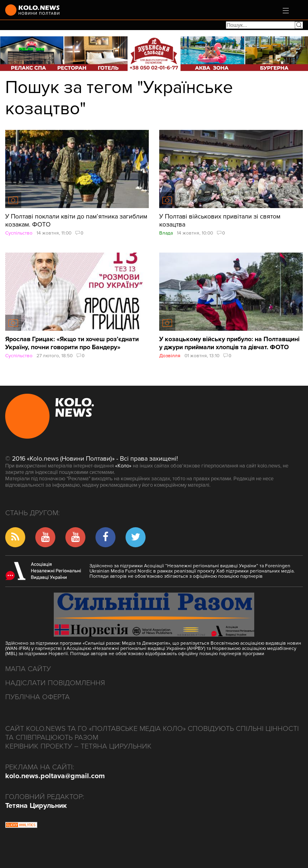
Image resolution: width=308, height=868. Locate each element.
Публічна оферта (37, 697)
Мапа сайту (28, 669)
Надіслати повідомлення (55, 683)
